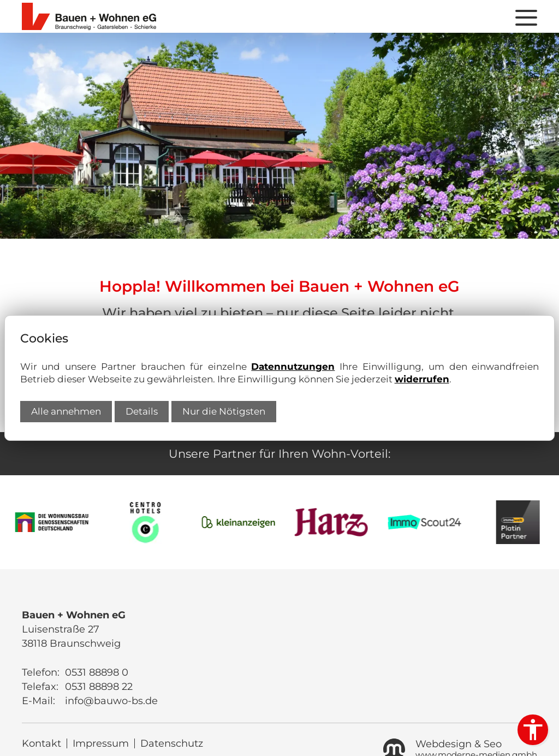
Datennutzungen (293, 367)
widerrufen (422, 379)
